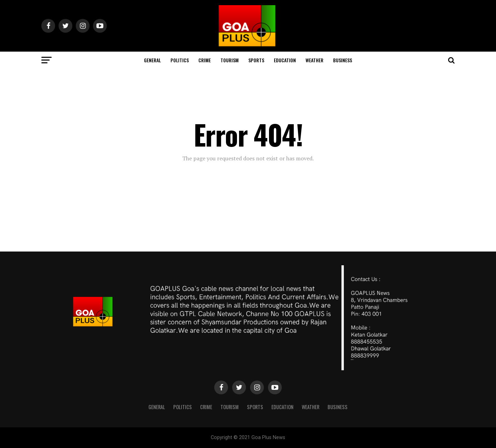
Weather (314, 60)
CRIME (205, 60)
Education (285, 60)
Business (343, 60)
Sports (256, 60)
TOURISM (230, 60)
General (152, 60)
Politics (180, 60)
